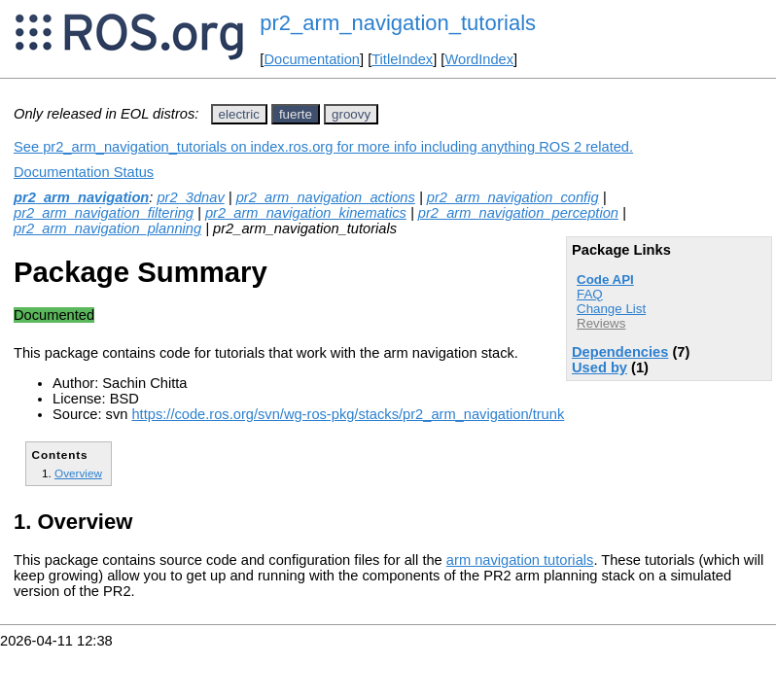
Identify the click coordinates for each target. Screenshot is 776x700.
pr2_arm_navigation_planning (107, 228)
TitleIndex (402, 59)
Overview (78, 473)
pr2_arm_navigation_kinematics (306, 213)
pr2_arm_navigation (81, 197)
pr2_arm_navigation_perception (518, 213)
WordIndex (479, 59)
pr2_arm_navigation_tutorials (398, 23)
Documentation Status (84, 172)
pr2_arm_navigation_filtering (104, 213)
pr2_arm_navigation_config (513, 197)
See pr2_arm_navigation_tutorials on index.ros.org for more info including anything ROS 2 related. (323, 147)
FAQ (590, 294)
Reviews (601, 323)
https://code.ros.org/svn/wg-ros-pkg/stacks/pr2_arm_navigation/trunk (348, 414)
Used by (600, 367)
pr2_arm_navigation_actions (326, 197)
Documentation (312, 59)
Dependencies (620, 352)
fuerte (296, 114)
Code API (605, 280)
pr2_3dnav (190, 197)
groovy (351, 114)
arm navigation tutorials (520, 560)
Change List (611, 309)
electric (239, 114)
